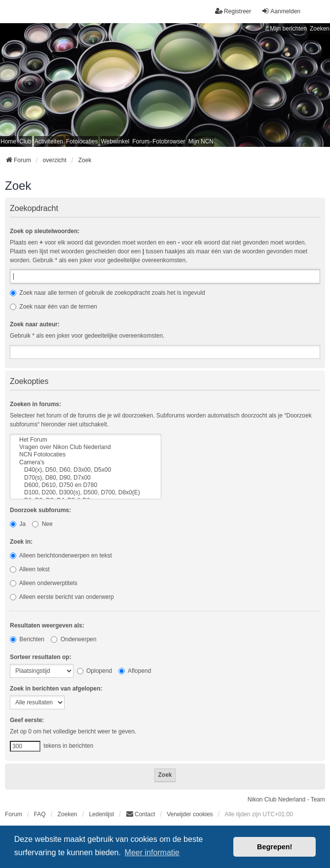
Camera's (86, 463)
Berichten (27, 639)
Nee (42, 524)
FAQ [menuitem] (40, 814)
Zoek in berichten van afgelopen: (56, 689)
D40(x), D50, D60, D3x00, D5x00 (86, 470)
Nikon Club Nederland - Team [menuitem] (286, 799)
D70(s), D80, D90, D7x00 (86, 478)
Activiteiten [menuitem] (49, 141)
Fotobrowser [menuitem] (169, 141)
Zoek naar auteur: (35, 324)
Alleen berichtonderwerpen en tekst (61, 556)
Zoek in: (21, 542)
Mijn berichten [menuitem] (288, 29)
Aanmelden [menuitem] (281, 11)
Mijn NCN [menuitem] (201, 141)
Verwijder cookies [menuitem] (190, 814)
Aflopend (135, 671)
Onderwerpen (73, 639)
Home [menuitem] (8, 141)
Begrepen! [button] (275, 847)
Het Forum (86, 440)
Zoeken (320, 29)
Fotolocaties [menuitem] (82, 141)
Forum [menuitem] (141, 141)
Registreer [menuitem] (233, 11)
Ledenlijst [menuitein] (101, 814)
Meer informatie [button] (152, 852)
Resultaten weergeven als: (47, 625)
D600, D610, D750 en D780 (86, 485)
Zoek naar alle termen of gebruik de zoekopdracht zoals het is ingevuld (108, 293)
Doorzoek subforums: (40, 510)
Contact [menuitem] (140, 814)
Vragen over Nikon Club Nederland (86, 447)
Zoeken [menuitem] (67, 814)
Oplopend (94, 671)
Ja (18, 524)
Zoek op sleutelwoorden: (45, 231)
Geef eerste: (27, 720)
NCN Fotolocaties (86, 455)
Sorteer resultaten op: (41, 657)
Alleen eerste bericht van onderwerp (62, 597)
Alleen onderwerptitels (44, 583)
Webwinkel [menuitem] (115, 141)
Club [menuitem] (25, 141)
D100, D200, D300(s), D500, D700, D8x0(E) (86, 493)
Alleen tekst (30, 569)
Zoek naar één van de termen (54, 307)
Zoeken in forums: (36, 404)
